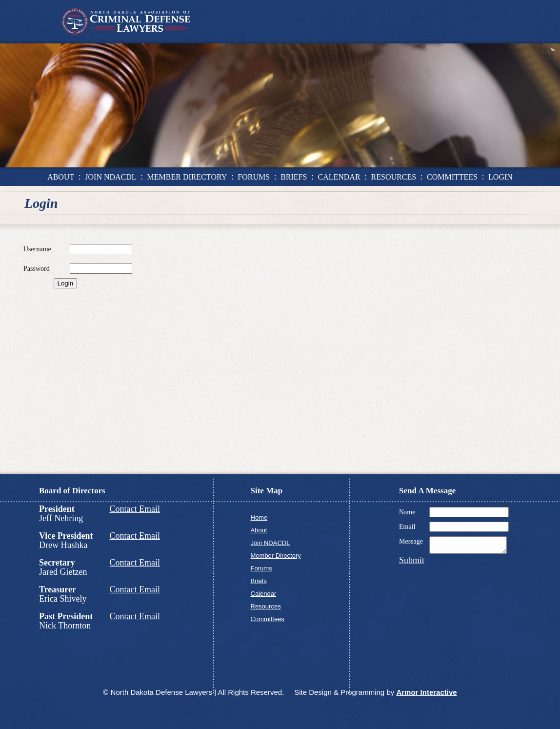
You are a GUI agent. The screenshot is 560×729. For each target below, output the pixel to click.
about (61, 177)
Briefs (259, 581)
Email (407, 527)
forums (254, 177)
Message (411, 541)
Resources (266, 606)
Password (37, 269)
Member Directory (276, 556)
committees (452, 177)
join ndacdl (110, 177)
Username (37, 249)
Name (407, 512)
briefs (294, 177)
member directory (187, 177)
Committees (268, 619)
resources (394, 177)
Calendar (264, 594)
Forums (261, 568)
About (259, 530)
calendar (339, 177)
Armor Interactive (426, 692)
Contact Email (135, 509)
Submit (412, 563)
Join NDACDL (270, 543)
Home (259, 517)
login (500, 177)
